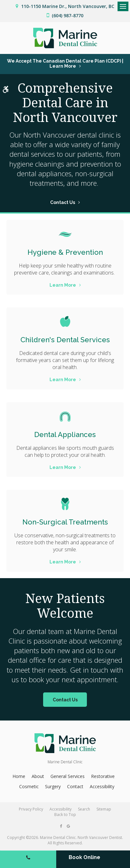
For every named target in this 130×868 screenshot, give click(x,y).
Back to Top (65, 815)
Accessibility (102, 786)
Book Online (84, 857)
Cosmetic (29, 786)
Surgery (53, 786)
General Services (68, 776)
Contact (75, 786)
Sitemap (104, 809)
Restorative (103, 776)
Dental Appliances (65, 434)
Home (19, 776)
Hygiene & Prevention (65, 252)
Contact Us (63, 202)
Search (84, 809)
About (38, 776)
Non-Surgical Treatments (65, 522)
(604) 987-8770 (68, 15)
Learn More (63, 285)
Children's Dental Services (65, 340)
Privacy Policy (31, 809)
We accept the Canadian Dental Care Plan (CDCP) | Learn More (65, 64)
